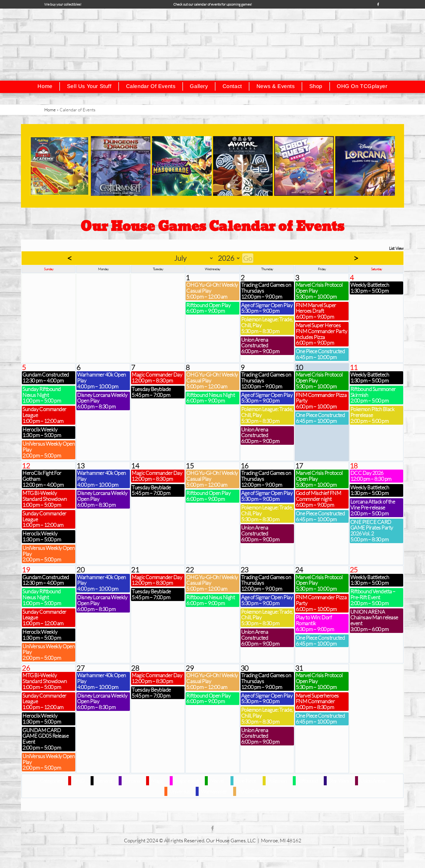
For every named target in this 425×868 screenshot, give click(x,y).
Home (50, 110)
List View (396, 248)
